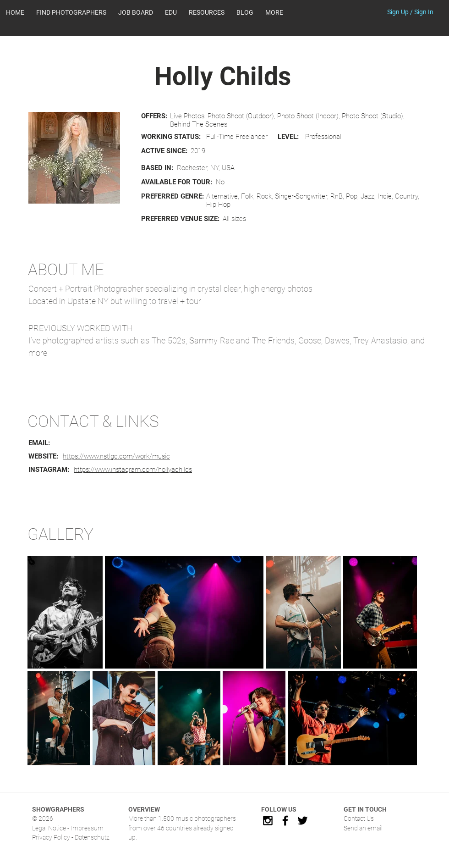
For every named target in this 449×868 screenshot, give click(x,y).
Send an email (363, 828)
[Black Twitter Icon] (303, 821)
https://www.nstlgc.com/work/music (116, 456)
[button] (207, 12)
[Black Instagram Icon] (268, 821)
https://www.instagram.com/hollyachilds (133, 470)
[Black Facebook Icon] (285, 821)
